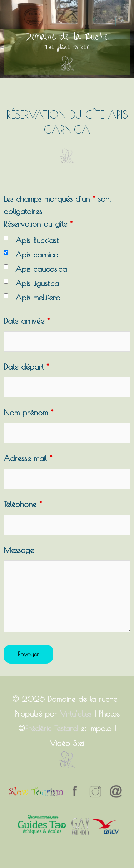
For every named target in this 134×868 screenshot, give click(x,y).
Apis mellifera (38, 298)
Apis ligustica (37, 283)
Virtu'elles (76, 714)
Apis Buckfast (37, 240)
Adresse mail (28, 458)
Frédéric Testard (51, 728)
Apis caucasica (41, 269)
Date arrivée (27, 321)
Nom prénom (28, 413)
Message (19, 550)
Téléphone (23, 504)
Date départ (26, 367)
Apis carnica (37, 255)
